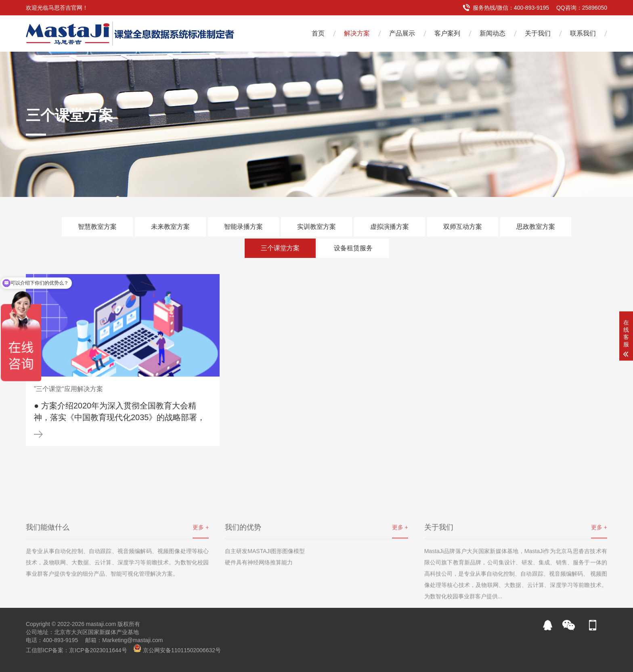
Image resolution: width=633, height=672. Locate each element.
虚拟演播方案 (390, 227)
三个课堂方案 (280, 248)
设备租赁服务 (353, 248)
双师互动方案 (463, 227)
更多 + (201, 567)
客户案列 (447, 33)
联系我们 (583, 33)
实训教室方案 (316, 227)
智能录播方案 (243, 227)
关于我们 (538, 33)
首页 (318, 33)
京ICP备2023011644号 (98, 650)
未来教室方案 (170, 227)
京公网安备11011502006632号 (182, 650)
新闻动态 (493, 33)
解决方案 (357, 33)
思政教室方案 (536, 227)
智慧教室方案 (97, 227)
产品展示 (402, 33)
